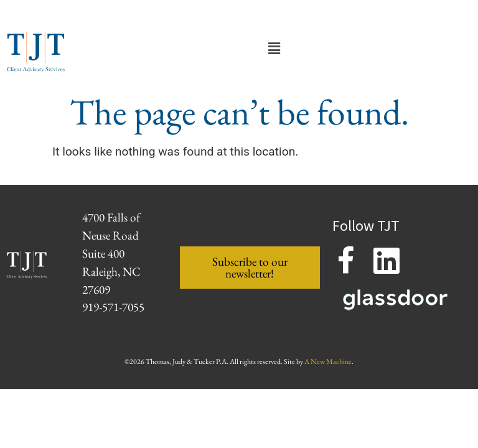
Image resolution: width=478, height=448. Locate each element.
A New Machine (328, 362)
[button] (274, 49)
